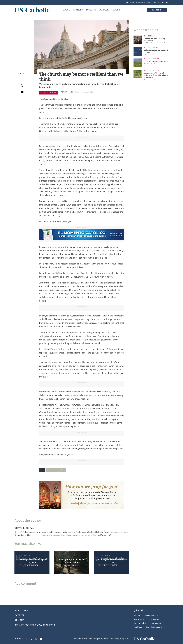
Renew (157, 2)
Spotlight (63, 118)
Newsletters (140, 2)
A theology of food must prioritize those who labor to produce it (156, 75)
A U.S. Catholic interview (155, 43)
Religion (148, 36)
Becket (83, 118)
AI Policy (155, 616)
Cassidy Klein (150, 64)
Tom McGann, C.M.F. (71, 565)
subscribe (157, 10)
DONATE (20, 615)
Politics (62, 470)
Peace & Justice (152, 59)
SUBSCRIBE (21, 610)
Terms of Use (113, 639)
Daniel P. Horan (111, 565)
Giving (116, 10)
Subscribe (165, 2)
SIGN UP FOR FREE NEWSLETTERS (35, 625)
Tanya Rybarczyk (31, 565)
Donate (149, 2)
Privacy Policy (124, 639)
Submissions (156, 627)
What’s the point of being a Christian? (155, 40)
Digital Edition (129, 2)
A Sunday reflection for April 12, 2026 (111, 561)
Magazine (104, 10)
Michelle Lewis (150, 79)
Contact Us (156, 623)
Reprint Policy (140, 623)
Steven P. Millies (67, 92)
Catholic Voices (48, 93)
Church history (52, 470)
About (67, 10)
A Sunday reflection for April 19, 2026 (32, 561)
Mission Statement (142, 616)
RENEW (19, 620)
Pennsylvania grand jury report (103, 170)
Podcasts (91, 10)
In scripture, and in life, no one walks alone (72, 561)
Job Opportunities (141, 627)
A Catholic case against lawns (156, 61)
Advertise (155, 619)
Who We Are (139, 619)
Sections (78, 10)
